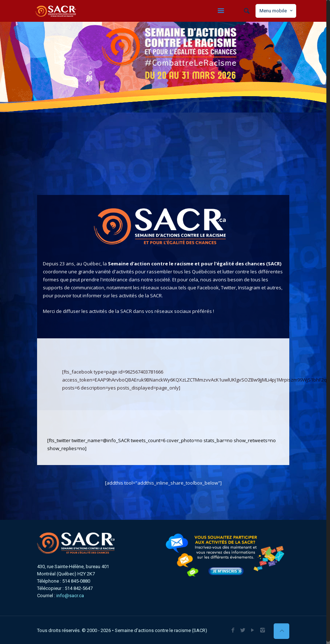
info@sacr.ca (70, 596)
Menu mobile (277, 11)
